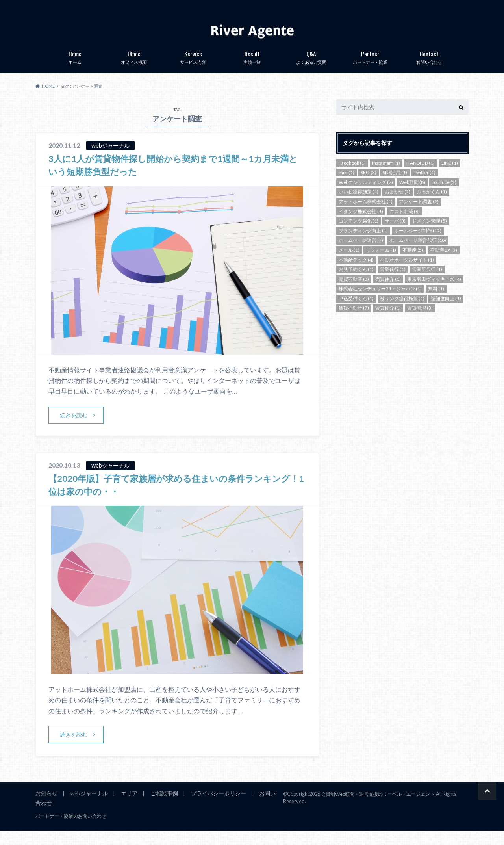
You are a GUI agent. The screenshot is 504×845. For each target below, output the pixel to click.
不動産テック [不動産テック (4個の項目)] (356, 272)
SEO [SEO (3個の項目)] (369, 185)
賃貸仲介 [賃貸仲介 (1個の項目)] (388, 321)
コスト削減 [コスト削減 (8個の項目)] (405, 224)
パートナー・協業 (370, 69)
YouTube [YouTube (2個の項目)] (444, 195)
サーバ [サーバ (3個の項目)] (395, 234)
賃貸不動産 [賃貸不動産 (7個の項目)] (354, 321)
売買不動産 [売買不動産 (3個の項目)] (354, 292)
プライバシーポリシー (209, 807)
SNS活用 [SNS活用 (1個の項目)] (395, 185)
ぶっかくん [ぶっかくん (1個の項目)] (432, 205)
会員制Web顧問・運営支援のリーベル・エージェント (383, 807)
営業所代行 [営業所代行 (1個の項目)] (427, 282)
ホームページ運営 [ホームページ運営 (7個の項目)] (361, 253)
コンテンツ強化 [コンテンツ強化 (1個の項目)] (359, 234)
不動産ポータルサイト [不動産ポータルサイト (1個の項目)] (407, 272)
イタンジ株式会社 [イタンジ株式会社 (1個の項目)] (361, 224)
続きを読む (74, 428)
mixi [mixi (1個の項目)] (346, 185)
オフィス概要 (134, 69)
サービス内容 (193, 69)
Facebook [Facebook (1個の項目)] (352, 176)
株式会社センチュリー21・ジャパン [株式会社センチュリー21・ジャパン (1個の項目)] (380, 302)
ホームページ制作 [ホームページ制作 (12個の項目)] (418, 244)
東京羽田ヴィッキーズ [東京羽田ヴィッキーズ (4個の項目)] (434, 292)
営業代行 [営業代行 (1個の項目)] (393, 282)
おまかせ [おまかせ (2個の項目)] (397, 205)
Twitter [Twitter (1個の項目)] (425, 185)
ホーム (75, 69)
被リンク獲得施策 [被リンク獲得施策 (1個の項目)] (402, 311)
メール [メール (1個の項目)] (349, 263)
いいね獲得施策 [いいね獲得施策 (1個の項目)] (359, 205)
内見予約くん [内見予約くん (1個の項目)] (356, 282)
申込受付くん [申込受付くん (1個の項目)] (356, 311)
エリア (125, 807)
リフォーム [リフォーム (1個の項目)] (381, 263)
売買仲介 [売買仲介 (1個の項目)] (388, 292)
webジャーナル (86, 807)
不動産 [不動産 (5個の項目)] (413, 263)
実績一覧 (252, 69)
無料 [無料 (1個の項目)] (436, 302)
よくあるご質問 (311, 69)
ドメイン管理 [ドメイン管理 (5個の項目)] (429, 234)
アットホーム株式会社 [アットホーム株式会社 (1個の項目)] (366, 214)
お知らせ (46, 807)
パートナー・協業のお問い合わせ (65, 830)
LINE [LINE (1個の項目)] (450, 176)
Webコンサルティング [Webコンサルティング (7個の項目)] (366, 195)
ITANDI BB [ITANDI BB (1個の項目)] (421, 176)
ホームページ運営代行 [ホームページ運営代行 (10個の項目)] (418, 253)
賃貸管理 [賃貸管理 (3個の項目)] (420, 321)
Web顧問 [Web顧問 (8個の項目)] (412, 195)
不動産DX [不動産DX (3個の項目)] (444, 263)
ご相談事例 (158, 807)
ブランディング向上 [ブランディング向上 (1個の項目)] (363, 244)
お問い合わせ (429, 69)
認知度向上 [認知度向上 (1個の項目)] (446, 311)
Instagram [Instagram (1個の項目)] (386, 176)
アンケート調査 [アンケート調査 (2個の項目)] (419, 214)
